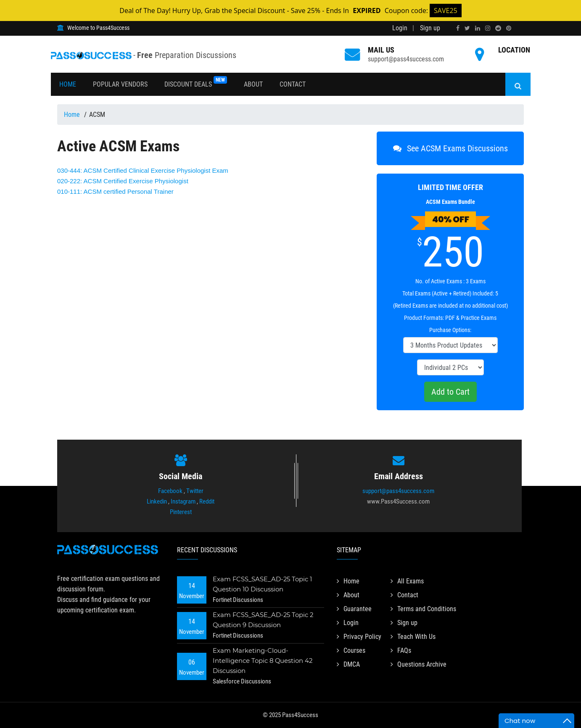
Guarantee (354, 609)
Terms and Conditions (423, 609)
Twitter (195, 491)
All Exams (407, 581)
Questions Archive (419, 664)
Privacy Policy (359, 637)
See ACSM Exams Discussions (450, 148)
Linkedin (157, 501)
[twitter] (467, 28)
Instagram (183, 501)
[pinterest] (509, 28)
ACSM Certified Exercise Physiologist (123, 181)
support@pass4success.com (398, 491)
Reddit (207, 501)
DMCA (348, 664)
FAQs (401, 650)
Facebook (170, 491)
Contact (293, 84)
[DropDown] (450, 345)
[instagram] (488, 28)
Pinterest (181, 512)
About (253, 84)
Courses (351, 650)
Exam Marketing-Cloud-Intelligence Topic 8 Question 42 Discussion (263, 661)
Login (400, 28)
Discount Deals (196, 82)
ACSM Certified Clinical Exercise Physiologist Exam (143, 170)
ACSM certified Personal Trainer (115, 191)
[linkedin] (478, 28)
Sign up (430, 28)
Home (68, 84)
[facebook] (458, 28)
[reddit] (498, 28)
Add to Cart (450, 392)
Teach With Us (413, 637)
